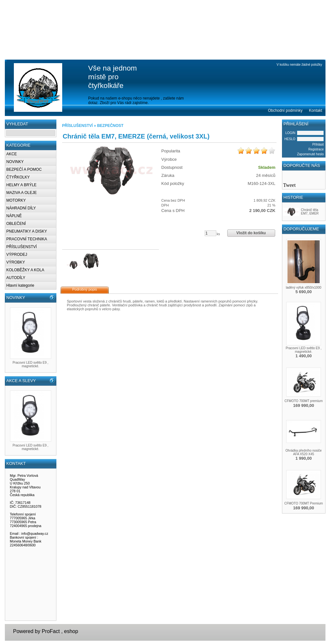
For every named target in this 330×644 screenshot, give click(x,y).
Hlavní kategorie (20, 285)
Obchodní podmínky (285, 111)
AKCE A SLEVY (21, 381)
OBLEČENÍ (16, 224)
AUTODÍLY (16, 278)
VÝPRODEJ (17, 255)
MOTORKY (16, 200)
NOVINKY (15, 162)
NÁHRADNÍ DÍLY (21, 208)
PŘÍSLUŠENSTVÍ (22, 247)
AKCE (12, 154)
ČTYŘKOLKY (18, 177)
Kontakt (316, 111)
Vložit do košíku (251, 233)
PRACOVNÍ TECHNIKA (27, 239)
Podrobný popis (84, 289)
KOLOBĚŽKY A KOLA (25, 270)
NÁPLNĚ (14, 216)
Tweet (290, 185)
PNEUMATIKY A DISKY (27, 231)
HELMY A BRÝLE (22, 185)
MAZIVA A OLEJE (22, 193)
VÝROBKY (16, 262)
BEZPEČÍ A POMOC (24, 169)
